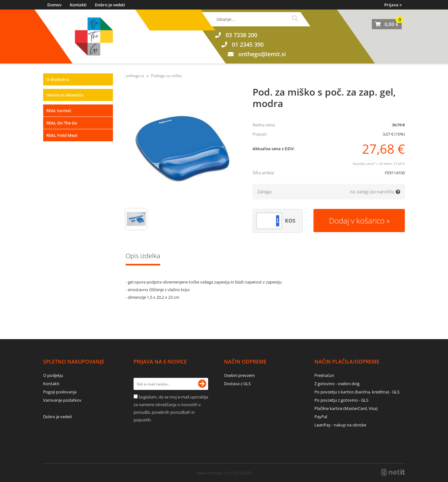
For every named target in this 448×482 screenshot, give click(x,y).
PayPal (321, 417)
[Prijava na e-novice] (202, 384)
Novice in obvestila (65, 95)
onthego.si (135, 76)
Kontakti (78, 5)
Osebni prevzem (239, 375)
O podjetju (53, 375)
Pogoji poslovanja (60, 392)
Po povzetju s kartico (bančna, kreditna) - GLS (357, 392)
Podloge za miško (166, 76)
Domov (54, 5)
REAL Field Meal (62, 135)
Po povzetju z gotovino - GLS (341, 400)
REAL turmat (59, 110)
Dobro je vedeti (110, 5)
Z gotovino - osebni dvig (337, 384)
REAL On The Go (62, 123)
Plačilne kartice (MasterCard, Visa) (346, 408)
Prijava (393, 5)
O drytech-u (58, 79)
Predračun (324, 375)
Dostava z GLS (237, 384)
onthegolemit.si (262, 54)
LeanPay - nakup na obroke (340, 425)
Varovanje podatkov (62, 400)
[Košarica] (387, 24)
